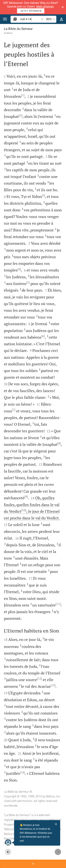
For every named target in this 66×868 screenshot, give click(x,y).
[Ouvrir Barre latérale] (33, 864)
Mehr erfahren (45, 7)
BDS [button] (51, 19)
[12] (39, 678)
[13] (53, 685)
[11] (58, 604)
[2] (21, 115)
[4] (19, 269)
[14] (22, 772)
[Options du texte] (61, 19)
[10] (24, 510)
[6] (43, 336)
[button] (63, 7)
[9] (26, 497)
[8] (59, 443)
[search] (30, 19)
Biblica (10, 33)
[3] (43, 195)
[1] (23, 95)
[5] (28, 283)
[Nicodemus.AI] (8, 842)
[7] (14, 410)
